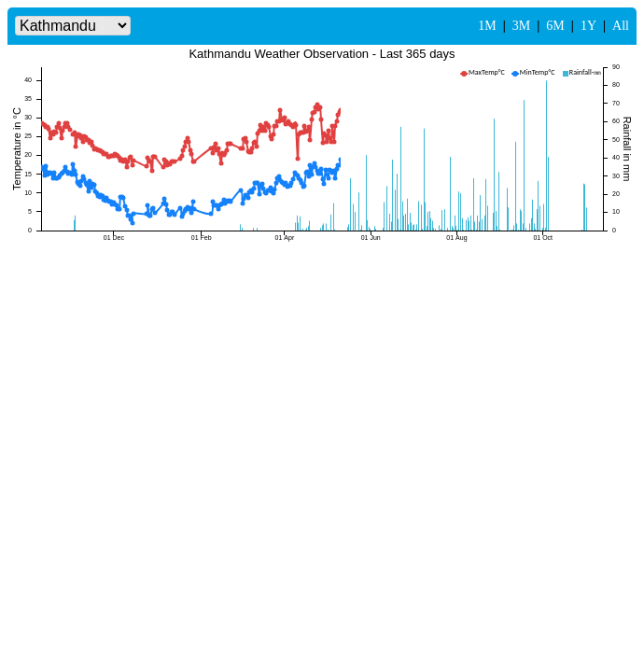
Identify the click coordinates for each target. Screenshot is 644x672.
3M (521, 26)
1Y (588, 26)
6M (555, 26)
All (621, 26)
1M (487, 26)
